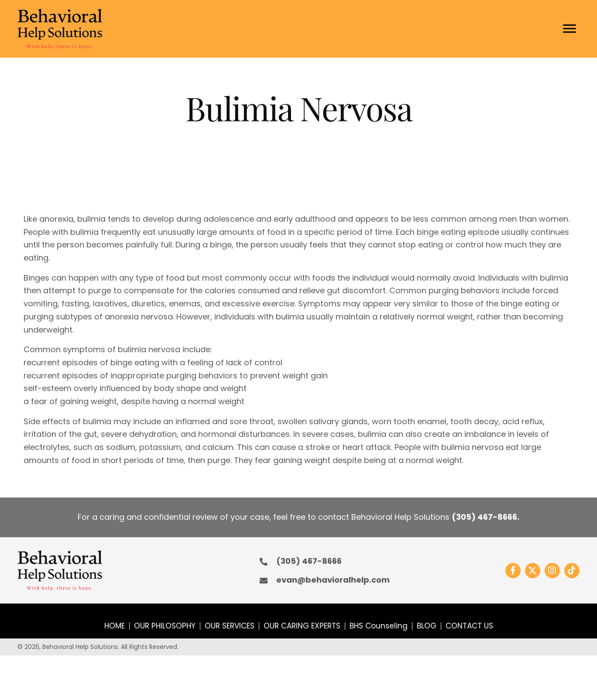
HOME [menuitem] (115, 626)
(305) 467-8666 (484, 517)
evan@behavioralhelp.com (333, 580)
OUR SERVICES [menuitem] (230, 626)
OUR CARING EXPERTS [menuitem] (302, 626)
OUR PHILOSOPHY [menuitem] (165, 626)
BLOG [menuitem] (427, 626)
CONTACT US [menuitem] (469, 626)
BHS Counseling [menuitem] (379, 626)
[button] (513, 571)
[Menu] (570, 29)
